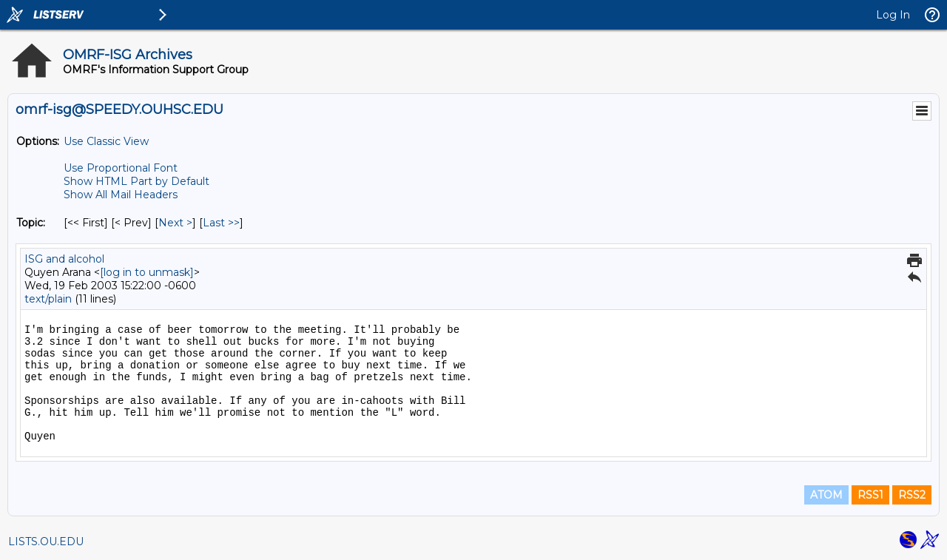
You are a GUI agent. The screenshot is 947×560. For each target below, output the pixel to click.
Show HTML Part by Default (137, 181)
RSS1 (870, 495)
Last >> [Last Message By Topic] (221, 223)
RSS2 (912, 495)
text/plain (48, 299)
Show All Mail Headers (121, 195)
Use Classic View (106, 141)
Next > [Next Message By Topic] (175, 223)
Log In (893, 15)
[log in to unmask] (147, 272)
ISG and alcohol (64, 259)
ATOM (826, 495)
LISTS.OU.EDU (46, 542)
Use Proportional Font (121, 168)
